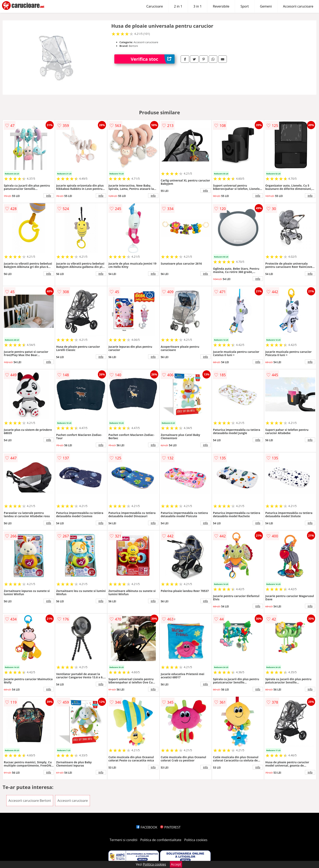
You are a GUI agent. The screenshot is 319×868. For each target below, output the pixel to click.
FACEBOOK (147, 827)
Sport (245, 6)
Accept (176, 864)
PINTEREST (170, 827)
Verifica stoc (153, 59)
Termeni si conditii (124, 840)
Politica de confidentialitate (161, 840)
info (49, 196)
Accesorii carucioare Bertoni (30, 801)
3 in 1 (198, 6)
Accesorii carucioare (298, 6)
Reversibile (221, 6)
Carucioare (155, 6)
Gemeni (266, 6)
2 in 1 (178, 6)
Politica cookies (196, 840)
